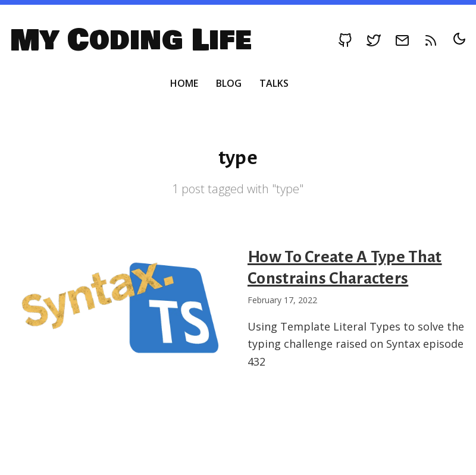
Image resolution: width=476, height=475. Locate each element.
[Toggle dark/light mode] (459, 39)
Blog (229, 83)
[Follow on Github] (345, 40)
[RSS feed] (431, 40)
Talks (274, 83)
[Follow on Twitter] (374, 40)
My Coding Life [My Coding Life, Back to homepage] (131, 40)
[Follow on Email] (402, 40)
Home (184, 83)
